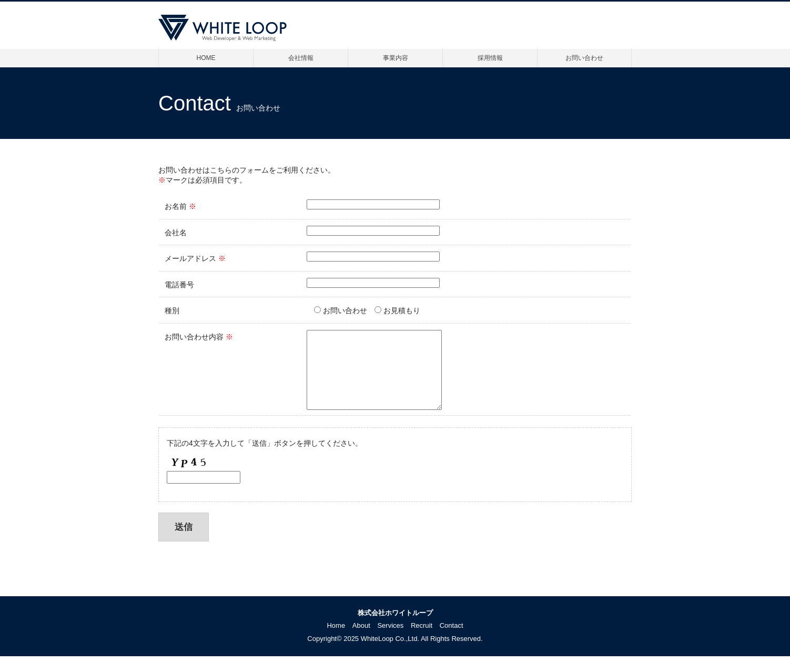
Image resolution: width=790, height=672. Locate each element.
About (361, 641)
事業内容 (396, 58)
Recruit (422, 641)
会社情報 (301, 58)
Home (336, 641)
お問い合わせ (584, 58)
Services (390, 641)
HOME (206, 58)
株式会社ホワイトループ (395, 629)
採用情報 (490, 58)
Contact (452, 641)
